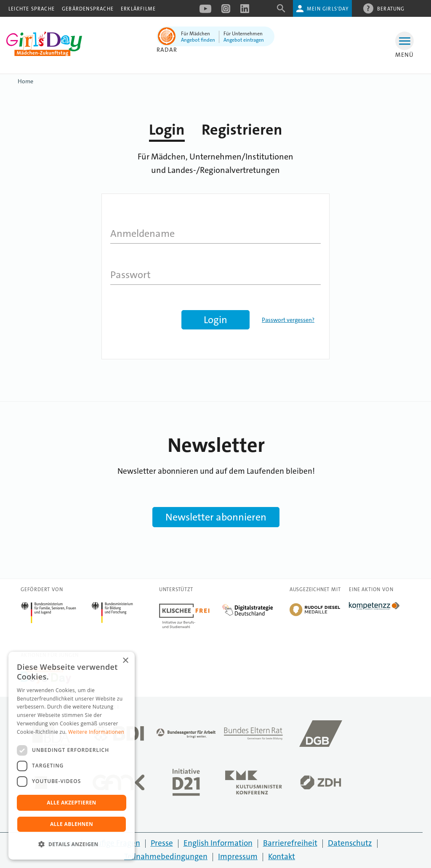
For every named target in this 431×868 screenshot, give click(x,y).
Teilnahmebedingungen (166, 856)
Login (167, 130)
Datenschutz (350, 843)
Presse (162, 843)
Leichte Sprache (32, 9)
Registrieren (242, 130)
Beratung (391, 8)
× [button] (125, 661)
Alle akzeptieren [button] (72, 803)
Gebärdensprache (88, 9)
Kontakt (282, 856)
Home (25, 81)
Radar (167, 50)
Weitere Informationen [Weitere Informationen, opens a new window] (96, 732)
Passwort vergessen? (288, 320)
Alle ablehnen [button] (72, 824)
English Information (218, 843)
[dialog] (72, 756)
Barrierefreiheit (290, 843)
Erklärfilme (138, 9)
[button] (72, 844)
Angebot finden (198, 40)
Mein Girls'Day (328, 9)
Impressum (238, 856)
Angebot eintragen (244, 40)
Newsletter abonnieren (216, 517)
